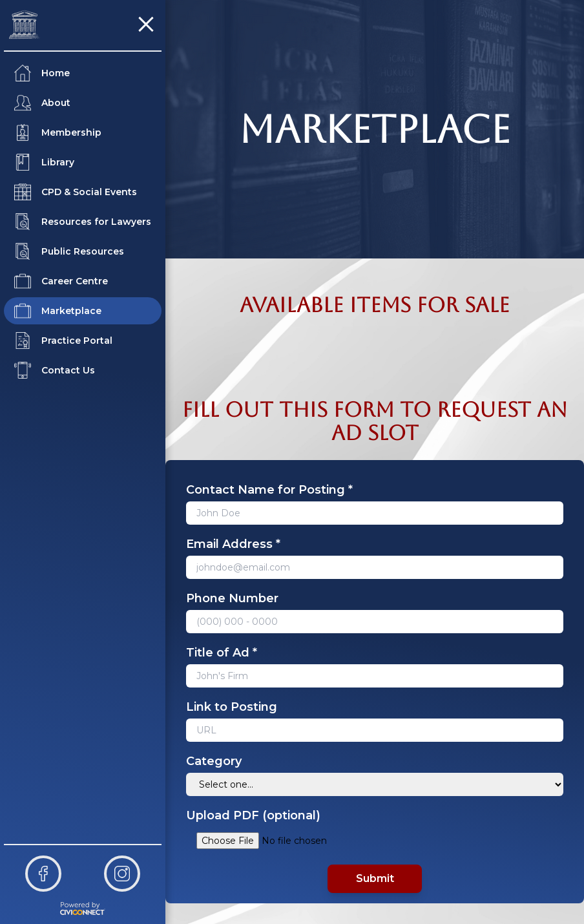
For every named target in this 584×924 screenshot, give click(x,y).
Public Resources (69, 251)
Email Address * (233, 544)
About (42, 103)
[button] (146, 25)
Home (42, 73)
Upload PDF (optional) (253, 815)
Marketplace (58, 311)
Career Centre (61, 281)
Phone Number (232, 598)
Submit (375, 878)
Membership (58, 132)
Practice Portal (63, 341)
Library (44, 162)
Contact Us (55, 370)
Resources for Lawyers (83, 222)
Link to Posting (232, 707)
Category (214, 761)
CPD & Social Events (76, 192)
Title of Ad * (222, 653)
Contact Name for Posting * (269, 490)
